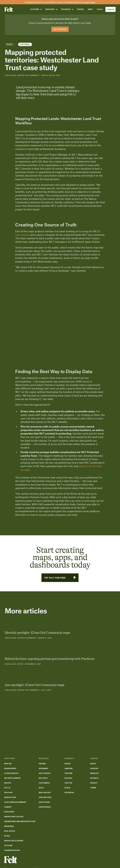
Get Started (60, 29)
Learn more (89, 2)
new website (22, 235)
